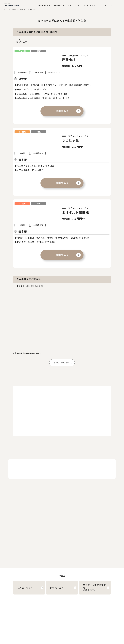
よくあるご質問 (89, 5)
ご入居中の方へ (25, 588)
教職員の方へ (57, 588)
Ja (105, 5)
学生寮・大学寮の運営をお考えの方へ (94, 588)
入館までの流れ (74, 5)
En (111, 5)
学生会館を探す (44, 5)
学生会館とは (59, 5)
